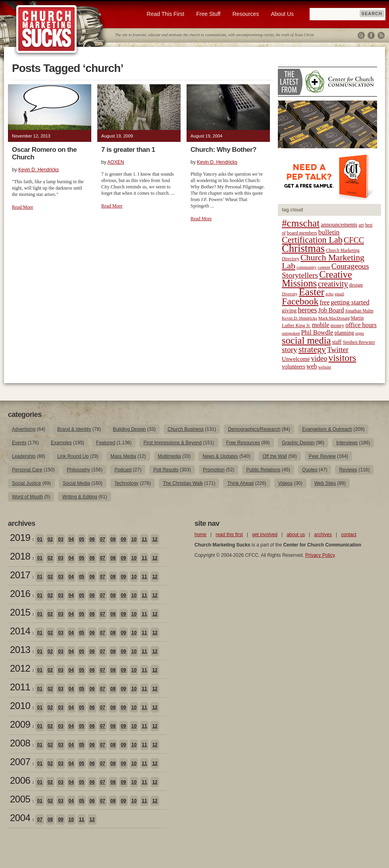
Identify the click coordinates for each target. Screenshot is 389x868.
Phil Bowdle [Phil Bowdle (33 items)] (317, 333)
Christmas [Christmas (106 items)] (303, 248)
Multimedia (169, 456)
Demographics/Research (254, 429)
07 (103, 539)
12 (155, 539)
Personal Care (27, 470)
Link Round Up (73, 456)
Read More (23, 207)
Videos (285, 483)
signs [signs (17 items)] (360, 333)
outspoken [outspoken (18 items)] (291, 333)
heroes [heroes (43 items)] (307, 310)
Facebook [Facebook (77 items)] (300, 301)
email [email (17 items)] (339, 294)
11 (144, 539)
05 (82, 539)
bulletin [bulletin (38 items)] (329, 232)
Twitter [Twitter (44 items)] (338, 350)
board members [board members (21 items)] (302, 233)
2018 (20, 556)
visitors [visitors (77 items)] (342, 358)
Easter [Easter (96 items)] (312, 292)
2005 (20, 799)
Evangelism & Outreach (327, 429)
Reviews (348, 470)
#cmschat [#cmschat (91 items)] (301, 223)
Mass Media (123, 456)
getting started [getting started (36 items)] (350, 302)
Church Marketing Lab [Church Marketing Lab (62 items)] (323, 262)
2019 (20, 538)
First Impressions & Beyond (172, 443)
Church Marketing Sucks (47, 29)
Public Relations (263, 470)
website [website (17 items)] (325, 367)
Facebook (371, 35)
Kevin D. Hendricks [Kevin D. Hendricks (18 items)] (299, 318)
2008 (20, 743)
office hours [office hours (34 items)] (361, 325)
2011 (20, 687)
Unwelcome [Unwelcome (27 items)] (296, 359)
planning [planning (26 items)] (344, 333)
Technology (126, 483)
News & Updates (220, 456)
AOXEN (116, 162)
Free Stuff (208, 14)
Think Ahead (240, 483)
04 (71, 539)
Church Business (186, 429)
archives (323, 535)
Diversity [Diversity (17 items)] (290, 294)
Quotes (310, 470)
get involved (265, 535)
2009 (20, 724)
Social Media (76, 483)
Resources (246, 14)
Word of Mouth (27, 497)
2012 (20, 668)
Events (19, 443)
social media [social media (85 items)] (306, 340)
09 (123, 539)
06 (92, 539)
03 (61, 539)
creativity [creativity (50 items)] (333, 284)
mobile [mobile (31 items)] (320, 325)
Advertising (24, 429)
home (200, 535)
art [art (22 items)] (361, 225)
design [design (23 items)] (356, 285)
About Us (282, 14)
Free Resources (243, 443)
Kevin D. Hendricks (39, 170)
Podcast (123, 470)
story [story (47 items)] (290, 350)
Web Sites (325, 483)
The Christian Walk (183, 483)
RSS (381, 35)
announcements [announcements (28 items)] (339, 225)
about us (296, 535)
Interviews (347, 443)
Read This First (166, 14)
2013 (20, 650)
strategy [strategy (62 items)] (312, 349)
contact (349, 535)
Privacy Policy (320, 555)
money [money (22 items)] (337, 325)
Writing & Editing (79, 497)
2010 (20, 706)
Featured (106, 443)
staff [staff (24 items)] (337, 342)
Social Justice (26, 483)
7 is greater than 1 (128, 150)
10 (134, 539)
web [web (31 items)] (312, 366)
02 (50, 539)
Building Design (129, 429)
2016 (20, 594)
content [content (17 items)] (324, 267)
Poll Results (166, 470)
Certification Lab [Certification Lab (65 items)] (312, 240)
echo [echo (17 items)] (329, 294)
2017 (20, 575)
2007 (20, 762)
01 (39, 539)
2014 (20, 631)
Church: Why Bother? (223, 150)
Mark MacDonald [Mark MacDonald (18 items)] (334, 318)
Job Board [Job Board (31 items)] (331, 310)
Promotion (214, 470)
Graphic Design (298, 443)
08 (113, 539)
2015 (20, 612)
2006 (20, 780)
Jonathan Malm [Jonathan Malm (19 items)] (359, 311)
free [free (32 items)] (324, 302)
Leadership (24, 456)
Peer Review (322, 456)
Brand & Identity (74, 429)
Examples (61, 443)
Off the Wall (275, 456)
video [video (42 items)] (319, 358)
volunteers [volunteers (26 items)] (294, 366)
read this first (229, 535)
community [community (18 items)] (306, 267)
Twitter (361, 35)
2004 (20, 818)
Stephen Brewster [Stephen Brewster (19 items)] (359, 342)
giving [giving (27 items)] (289, 310)
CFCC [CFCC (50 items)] (354, 240)
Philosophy (78, 470)
